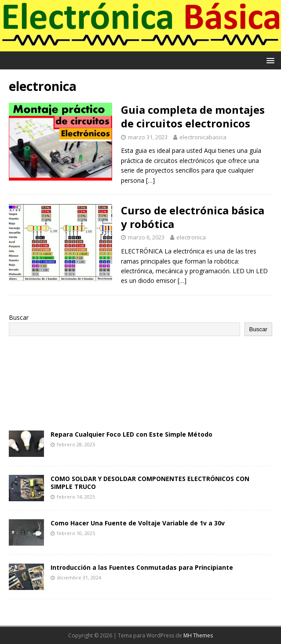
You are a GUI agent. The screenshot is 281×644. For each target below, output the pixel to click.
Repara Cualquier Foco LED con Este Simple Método (131, 434)
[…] (150, 180)
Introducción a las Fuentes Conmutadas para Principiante (142, 567)
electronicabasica (203, 137)
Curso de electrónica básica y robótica (193, 217)
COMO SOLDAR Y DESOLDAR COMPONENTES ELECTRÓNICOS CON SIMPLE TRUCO (150, 483)
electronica (191, 237)
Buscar (19, 317)
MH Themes (198, 635)
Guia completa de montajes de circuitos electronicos (193, 116)
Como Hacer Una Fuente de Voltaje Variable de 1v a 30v (138, 523)
